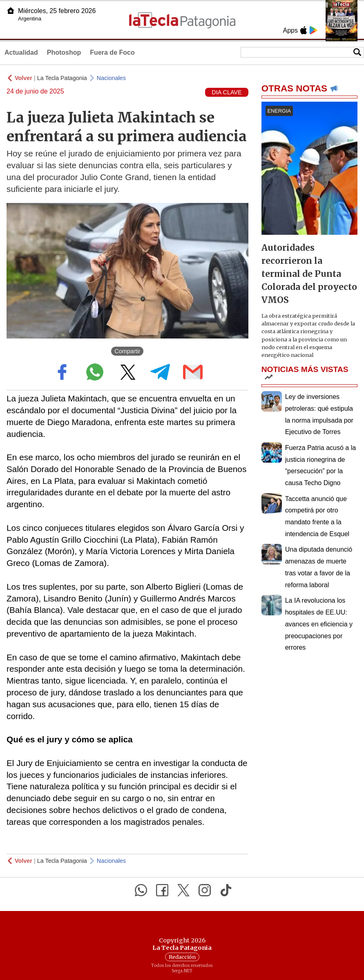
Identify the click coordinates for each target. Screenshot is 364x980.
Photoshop (64, 52)
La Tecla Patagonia (62, 78)
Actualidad (21, 52)
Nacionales (111, 78)
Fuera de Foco (112, 52)
